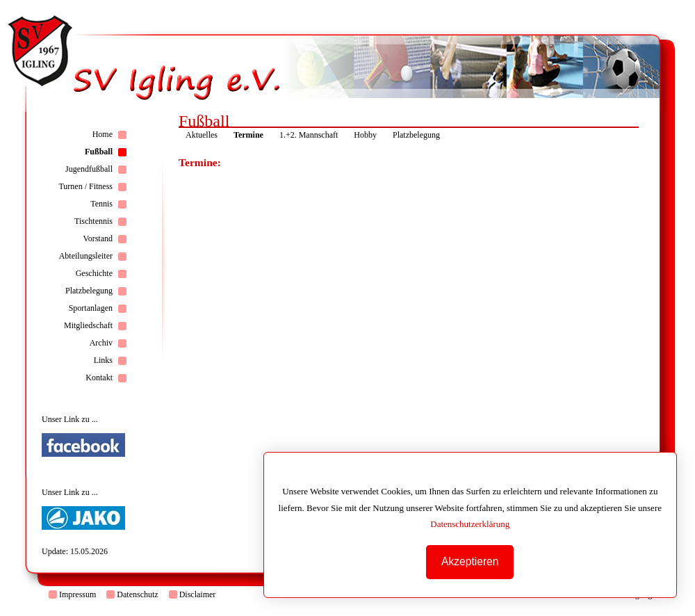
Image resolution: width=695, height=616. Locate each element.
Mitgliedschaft (88, 325)
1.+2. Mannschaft (309, 135)
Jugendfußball (89, 169)
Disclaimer (198, 594)
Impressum (77, 594)
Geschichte (94, 273)
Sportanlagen (91, 308)
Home (103, 134)
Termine (248, 135)
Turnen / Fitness (85, 186)
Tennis (101, 204)
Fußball (99, 152)
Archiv (101, 343)
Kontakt (99, 378)
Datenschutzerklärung (470, 524)
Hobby (365, 135)
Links (103, 360)
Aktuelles (202, 135)
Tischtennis (93, 221)
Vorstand (98, 238)
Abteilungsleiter (86, 256)
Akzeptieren (470, 561)
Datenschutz (137, 594)
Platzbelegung (89, 291)
